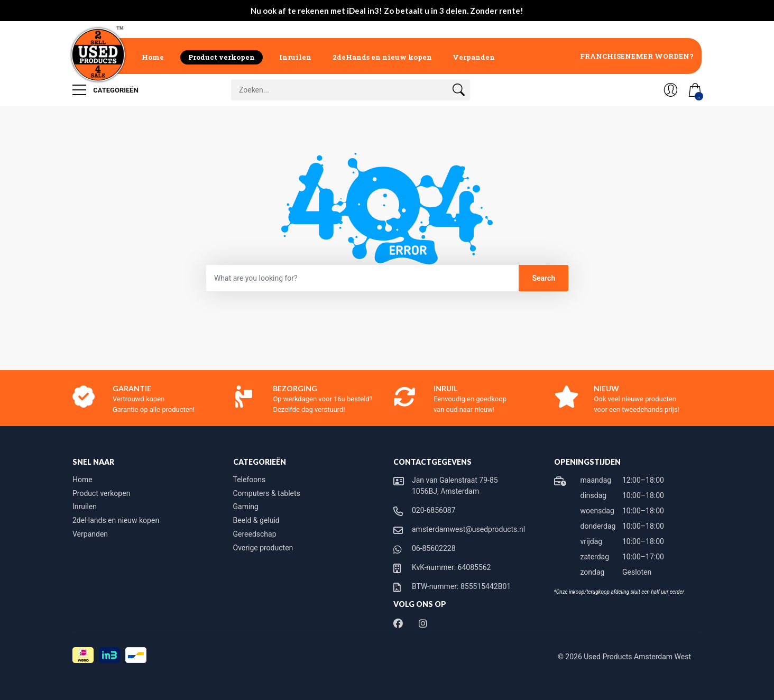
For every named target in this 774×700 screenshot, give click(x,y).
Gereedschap (255, 534)
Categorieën (105, 90)
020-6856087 (434, 510)
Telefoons (250, 480)
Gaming (246, 506)
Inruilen (295, 57)
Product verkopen (222, 57)
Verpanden (474, 57)
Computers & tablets (267, 493)
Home (153, 57)
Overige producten (263, 548)
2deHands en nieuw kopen (382, 57)
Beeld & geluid (256, 520)
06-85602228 (434, 548)
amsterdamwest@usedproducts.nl (468, 529)
